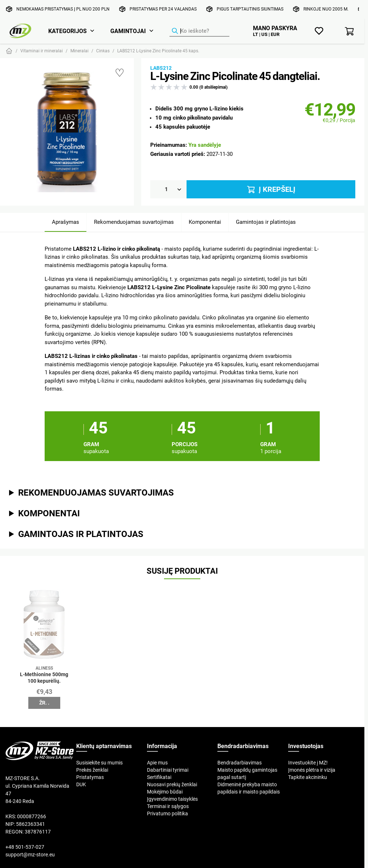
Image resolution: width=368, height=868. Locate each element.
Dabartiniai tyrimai (168, 770)
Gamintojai (128, 31)
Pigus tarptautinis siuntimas (250, 9)
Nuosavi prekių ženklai (172, 784)
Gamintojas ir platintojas (266, 222)
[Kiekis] (168, 189)
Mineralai (79, 51)
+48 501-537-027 (25, 847)
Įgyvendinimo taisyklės (172, 799)
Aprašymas (66, 222)
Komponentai (205, 222)
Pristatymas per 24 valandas (163, 9)
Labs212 (161, 68)
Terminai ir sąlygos (168, 806)
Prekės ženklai (92, 770)
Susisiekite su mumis (99, 763)
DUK (81, 784)
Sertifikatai (159, 777)
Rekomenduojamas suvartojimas (134, 222)
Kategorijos (68, 31)
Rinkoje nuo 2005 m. (326, 9)
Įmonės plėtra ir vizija (312, 770)
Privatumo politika (167, 814)
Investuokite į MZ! (308, 763)
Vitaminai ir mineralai (42, 51)
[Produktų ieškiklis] (199, 31)
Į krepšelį (271, 189)
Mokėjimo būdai (165, 792)
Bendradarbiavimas (240, 763)
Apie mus (157, 763)
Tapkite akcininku (308, 777)
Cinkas (103, 51)
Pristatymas (90, 777)
